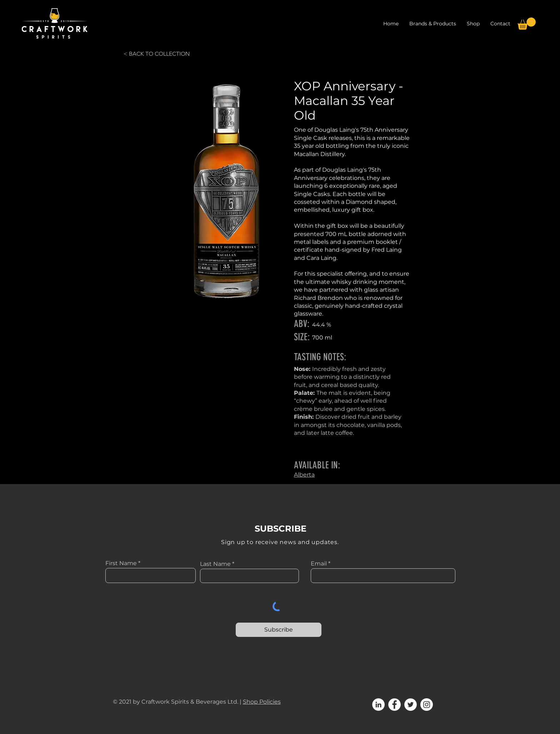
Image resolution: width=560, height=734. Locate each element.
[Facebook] (394, 705)
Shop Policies (262, 702)
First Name (121, 563)
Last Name (215, 564)
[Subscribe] (279, 630)
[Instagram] (427, 705)
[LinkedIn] (378, 705)
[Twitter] (411, 705)
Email (319, 564)
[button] (473, 24)
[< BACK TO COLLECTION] (157, 54)
